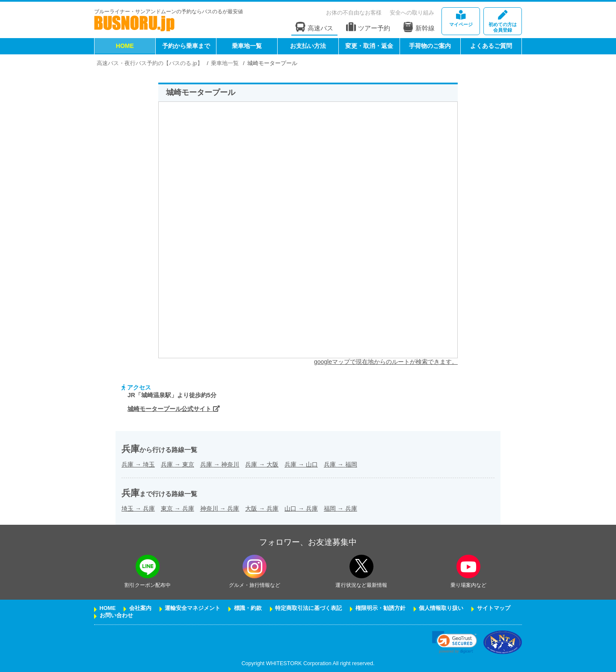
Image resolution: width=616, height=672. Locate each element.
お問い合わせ (116, 616)
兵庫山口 (301, 464)
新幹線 (419, 27)
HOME (125, 46)
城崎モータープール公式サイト (174, 409)
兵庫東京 (178, 464)
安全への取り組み (412, 13)
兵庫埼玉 (138, 464)
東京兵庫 (178, 508)
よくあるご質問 (491, 46)
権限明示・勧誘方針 (381, 608)
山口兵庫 (301, 508)
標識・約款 (248, 608)
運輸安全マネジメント (192, 608)
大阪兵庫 (262, 508)
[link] (455, 642)
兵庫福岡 (341, 464)
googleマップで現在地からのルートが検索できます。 (386, 362)
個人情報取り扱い (441, 608)
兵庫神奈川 (220, 464)
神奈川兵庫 (220, 508)
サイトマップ (494, 608)
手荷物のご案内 (430, 46)
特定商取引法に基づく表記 (308, 608)
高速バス (314, 27)
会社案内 (140, 608)
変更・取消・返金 (369, 46)
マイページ (461, 19)
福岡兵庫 (341, 508)
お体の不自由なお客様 (354, 13)
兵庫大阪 (262, 464)
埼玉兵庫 (138, 508)
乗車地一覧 (247, 46)
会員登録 (503, 22)
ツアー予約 (368, 27)
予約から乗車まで (186, 46)
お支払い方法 (308, 46)
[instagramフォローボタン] (255, 566)
